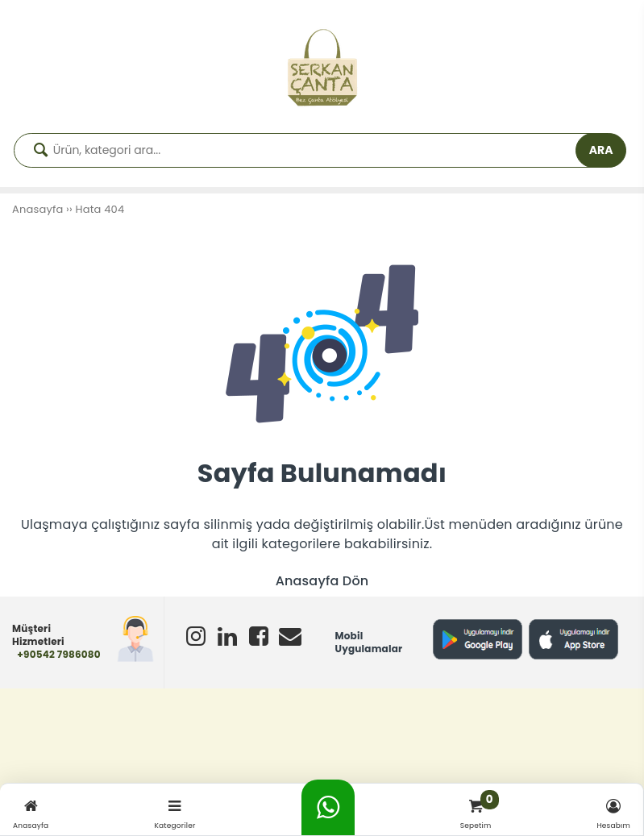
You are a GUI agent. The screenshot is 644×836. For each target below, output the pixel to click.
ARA (601, 150)
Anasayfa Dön (322, 581)
